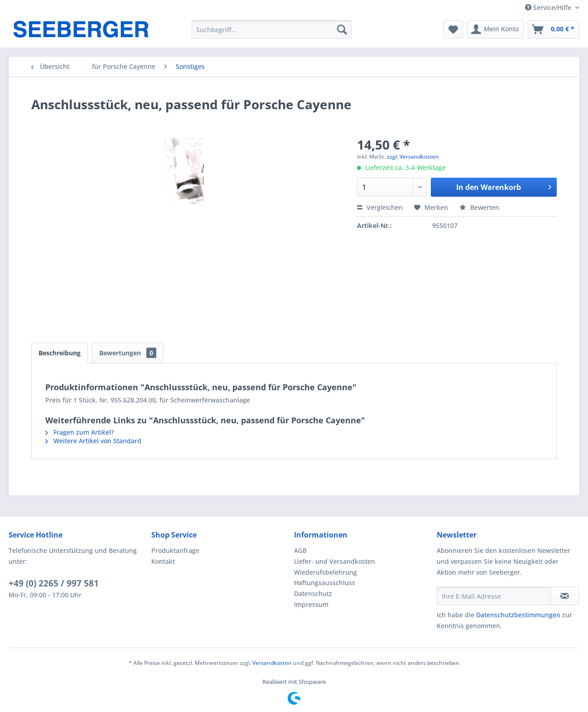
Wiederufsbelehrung (325, 572)
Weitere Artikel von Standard (93, 441)
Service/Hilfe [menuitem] (549, 7)
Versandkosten (272, 663)
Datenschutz (313, 593)
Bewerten (479, 207)
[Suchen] (342, 29)
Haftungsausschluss (325, 583)
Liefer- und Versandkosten (335, 561)
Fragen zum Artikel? (80, 432)
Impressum (311, 604)
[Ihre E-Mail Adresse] (494, 596)
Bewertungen (128, 353)
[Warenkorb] (554, 29)
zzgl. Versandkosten (413, 157)
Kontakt (163, 561)
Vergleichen (380, 207)
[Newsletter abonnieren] (565, 596)
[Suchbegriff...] (272, 29)
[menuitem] (272, 29)
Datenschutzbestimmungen (518, 615)
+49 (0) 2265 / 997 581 (54, 583)
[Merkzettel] (453, 29)
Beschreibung (60, 353)
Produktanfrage (175, 550)
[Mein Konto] (495, 29)
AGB (300, 550)
